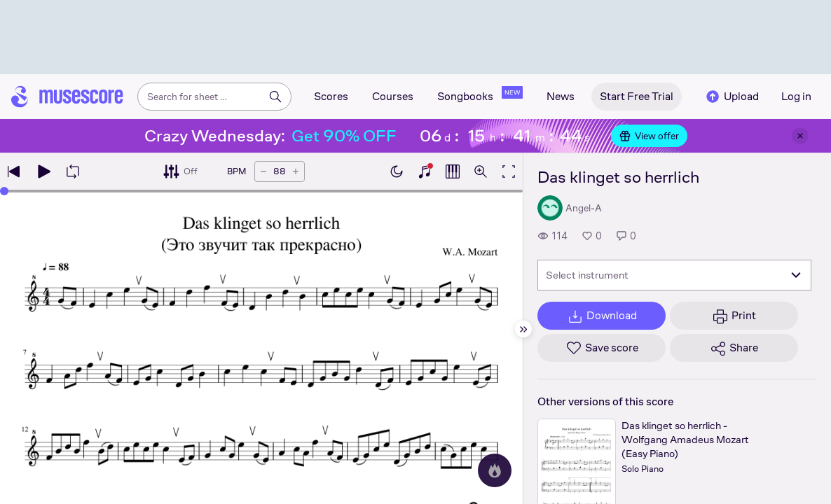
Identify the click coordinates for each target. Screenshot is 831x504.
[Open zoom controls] (481, 171)
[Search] (275, 97)
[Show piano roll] (453, 171)
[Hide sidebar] (523, 329)
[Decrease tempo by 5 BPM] (263, 171)
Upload (732, 97)
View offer (649, 136)
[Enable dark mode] (397, 171)
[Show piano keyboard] (425, 171)
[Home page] (67, 97)
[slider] (4, 191)
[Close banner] (800, 136)
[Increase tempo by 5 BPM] (296, 171)
